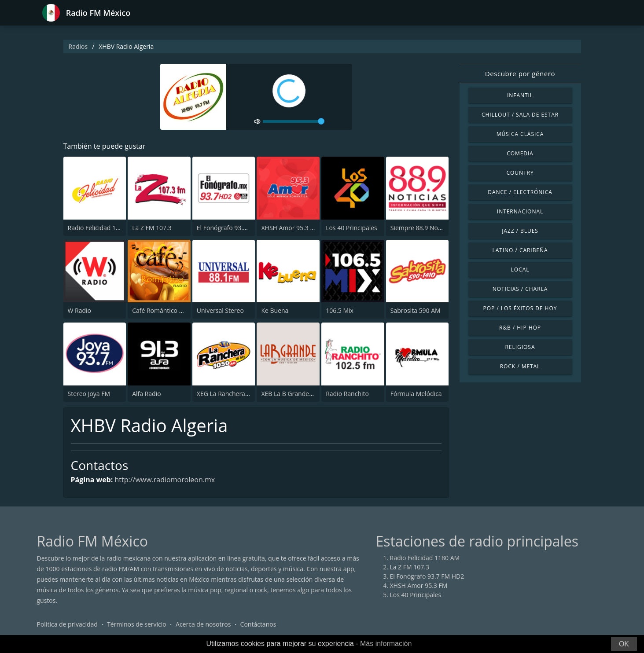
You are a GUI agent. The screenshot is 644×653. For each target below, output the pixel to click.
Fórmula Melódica (416, 394)
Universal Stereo (220, 310)
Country (520, 173)
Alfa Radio (146, 394)
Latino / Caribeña (520, 250)
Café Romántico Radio (164, 310)
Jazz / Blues (520, 231)
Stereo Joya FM (89, 394)
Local (520, 270)
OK (624, 644)
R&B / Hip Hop (520, 328)
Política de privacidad (67, 624)
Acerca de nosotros (203, 624)
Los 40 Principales (351, 228)
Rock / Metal (520, 366)
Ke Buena (275, 310)
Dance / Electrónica (520, 192)
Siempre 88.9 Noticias (421, 228)
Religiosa (520, 347)
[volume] (294, 121)
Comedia (520, 153)
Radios (78, 46)
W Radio (80, 310)
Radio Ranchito (347, 394)
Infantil (520, 95)
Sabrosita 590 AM (416, 310)
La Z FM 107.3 (152, 228)
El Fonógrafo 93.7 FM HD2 (234, 228)
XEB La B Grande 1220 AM (298, 394)
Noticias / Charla (520, 289)
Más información (386, 644)
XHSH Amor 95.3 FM (290, 228)
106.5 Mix (340, 310)
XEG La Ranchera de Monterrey (241, 394)
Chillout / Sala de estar (520, 115)
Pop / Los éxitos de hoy (520, 308)
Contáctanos (258, 624)
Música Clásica (520, 134)
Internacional (520, 211)
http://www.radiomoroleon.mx (165, 480)
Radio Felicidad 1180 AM (103, 228)
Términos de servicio (137, 624)
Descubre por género (520, 73)
